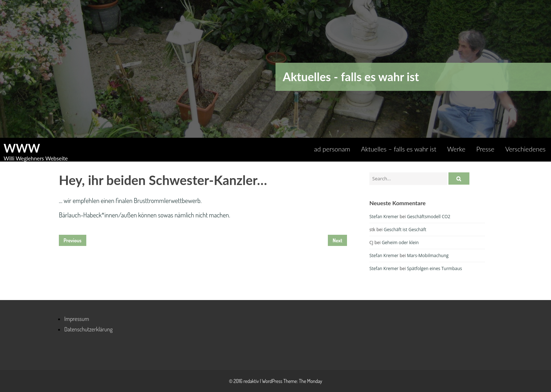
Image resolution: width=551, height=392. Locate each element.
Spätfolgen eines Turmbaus (435, 268)
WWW (22, 148)
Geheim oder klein (400, 243)
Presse (485, 149)
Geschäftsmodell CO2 (429, 217)
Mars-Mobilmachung (428, 256)
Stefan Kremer (384, 217)
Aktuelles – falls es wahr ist (399, 149)
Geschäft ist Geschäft (405, 230)
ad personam (332, 149)
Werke (456, 149)
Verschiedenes (525, 149)
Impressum (77, 319)
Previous (73, 240)
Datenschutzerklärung (88, 329)
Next (337, 240)
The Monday (311, 381)
